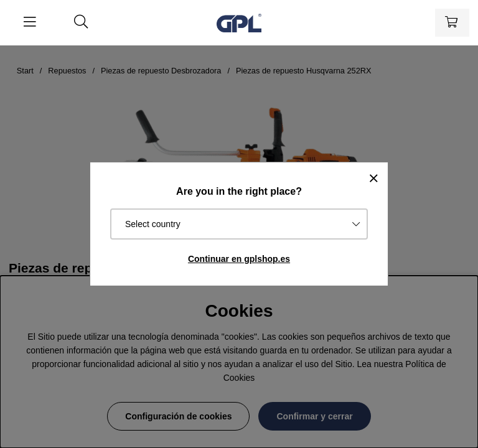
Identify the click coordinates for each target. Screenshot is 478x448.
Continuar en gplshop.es (239, 259)
